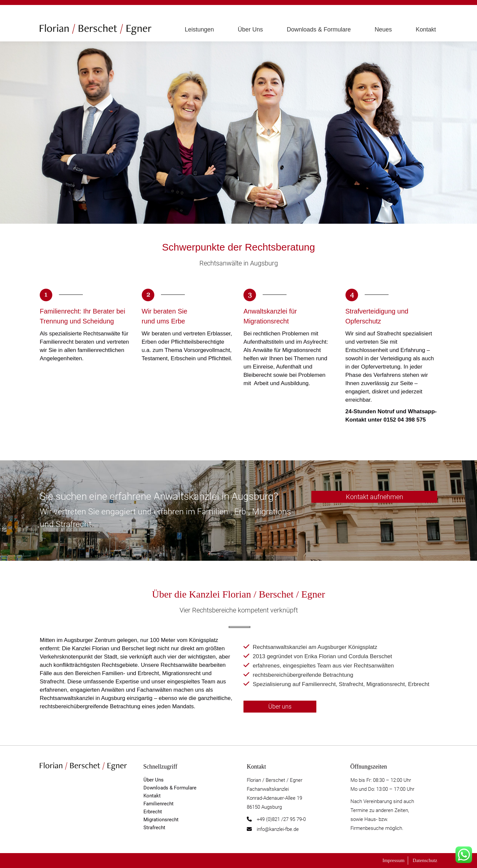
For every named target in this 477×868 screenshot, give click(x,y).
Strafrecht (154, 828)
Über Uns (154, 780)
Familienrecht (159, 804)
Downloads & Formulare (170, 788)
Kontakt (152, 796)
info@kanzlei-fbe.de (278, 829)
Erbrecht (153, 812)
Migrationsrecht (161, 820)
